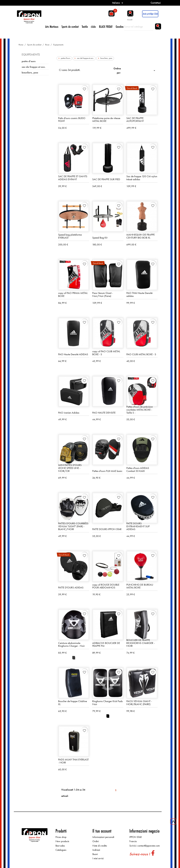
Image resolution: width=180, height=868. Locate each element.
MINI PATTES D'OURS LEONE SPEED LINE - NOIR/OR (70, 468)
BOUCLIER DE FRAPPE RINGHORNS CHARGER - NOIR (141, 643)
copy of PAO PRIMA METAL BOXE (73, 295)
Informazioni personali (103, 837)
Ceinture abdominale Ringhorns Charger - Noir (71, 645)
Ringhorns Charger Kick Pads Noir (107, 703)
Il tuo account (102, 831)
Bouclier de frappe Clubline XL (73, 703)
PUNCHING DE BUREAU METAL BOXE (140, 586)
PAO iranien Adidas (69, 413)
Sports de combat (70, 27)
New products (62, 841)
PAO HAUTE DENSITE (104, 413)
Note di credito (100, 846)
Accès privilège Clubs (150, 14)
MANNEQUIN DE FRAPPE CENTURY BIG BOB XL (141, 236)
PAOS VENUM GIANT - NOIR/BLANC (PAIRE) (139, 703)
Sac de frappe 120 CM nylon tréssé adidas (142, 178)
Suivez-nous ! (140, 854)
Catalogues (61, 850)
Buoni (95, 854)
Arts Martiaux (52, 27)
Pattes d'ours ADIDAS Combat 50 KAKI (138, 470)
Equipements (31, 54)
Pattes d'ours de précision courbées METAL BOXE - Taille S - (140, 410)
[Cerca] (139, 27)
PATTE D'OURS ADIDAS (71, 588)
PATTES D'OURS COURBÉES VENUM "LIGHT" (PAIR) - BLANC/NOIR (73, 526)
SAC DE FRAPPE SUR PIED (106, 179)
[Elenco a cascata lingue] (118, 3)
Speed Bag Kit (100, 238)
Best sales (60, 846)
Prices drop (61, 837)
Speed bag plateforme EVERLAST (70, 236)
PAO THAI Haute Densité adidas (139, 295)
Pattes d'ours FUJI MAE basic (107, 471)
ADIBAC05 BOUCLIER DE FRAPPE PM (106, 645)
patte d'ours (29, 61)
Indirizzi (96, 850)
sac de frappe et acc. (34, 67)
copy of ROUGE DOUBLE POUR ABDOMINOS (106, 586)
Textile (85, 27)
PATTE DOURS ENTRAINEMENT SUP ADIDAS (138, 526)
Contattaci (156, 3)
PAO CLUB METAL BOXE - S (141, 354)
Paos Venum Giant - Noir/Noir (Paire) (103, 295)
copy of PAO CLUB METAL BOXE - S (106, 353)
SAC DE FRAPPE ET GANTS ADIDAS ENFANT (73, 178)
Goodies (120, 27)
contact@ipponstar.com (149, 846)
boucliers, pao (30, 73)
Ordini (96, 841)
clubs (93, 27)
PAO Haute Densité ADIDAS (73, 354)
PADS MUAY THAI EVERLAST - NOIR (73, 761)
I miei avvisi (98, 859)
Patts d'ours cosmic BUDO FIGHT (72, 120)
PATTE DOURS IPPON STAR (107, 529)
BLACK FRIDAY (106, 27)
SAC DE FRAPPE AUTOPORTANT (135, 120)
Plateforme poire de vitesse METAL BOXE (106, 120)
